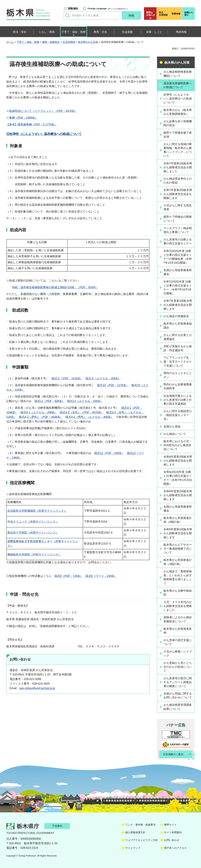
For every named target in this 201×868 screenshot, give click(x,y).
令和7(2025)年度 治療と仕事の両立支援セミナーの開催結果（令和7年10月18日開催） (178, 257)
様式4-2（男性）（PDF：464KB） (41, 417)
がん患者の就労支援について (178, 642)
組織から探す (189, 14)
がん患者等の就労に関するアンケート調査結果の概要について (178, 682)
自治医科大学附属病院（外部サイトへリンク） (37, 511)
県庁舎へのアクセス (175, 848)
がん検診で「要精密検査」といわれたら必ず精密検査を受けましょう (178, 577)
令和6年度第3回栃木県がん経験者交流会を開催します (178, 461)
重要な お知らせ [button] (151, 14)
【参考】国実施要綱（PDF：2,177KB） (31, 124)
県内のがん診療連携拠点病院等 (178, 386)
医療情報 (176, 14)
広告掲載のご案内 (173, 754)
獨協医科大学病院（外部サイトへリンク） (34, 554)
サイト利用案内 (173, 832)
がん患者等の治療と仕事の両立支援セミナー (178, 241)
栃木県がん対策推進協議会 (178, 326)
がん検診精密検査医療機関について (178, 74)
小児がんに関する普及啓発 (178, 207)
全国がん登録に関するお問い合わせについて (178, 696)
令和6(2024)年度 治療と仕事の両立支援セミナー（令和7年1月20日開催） (178, 478)
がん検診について (175, 434)
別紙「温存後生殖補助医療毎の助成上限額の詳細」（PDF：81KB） (55, 287)
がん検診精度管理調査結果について (178, 707)
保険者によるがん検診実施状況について (178, 619)
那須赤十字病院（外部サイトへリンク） (33, 533)
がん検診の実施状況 (176, 316)
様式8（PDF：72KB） (68, 576)
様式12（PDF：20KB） (109, 453)
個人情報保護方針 (135, 832)
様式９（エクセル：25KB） (103, 378)
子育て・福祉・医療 (28, 42)
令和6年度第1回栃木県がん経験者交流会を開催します (178, 533)
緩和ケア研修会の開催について (178, 219)
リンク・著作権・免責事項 (140, 825)
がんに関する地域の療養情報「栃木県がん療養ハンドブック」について (178, 150)
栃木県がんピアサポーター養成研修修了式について (178, 549)
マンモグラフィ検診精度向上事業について (178, 230)
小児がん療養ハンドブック (178, 654)
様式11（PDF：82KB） (49, 401)
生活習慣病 (69, 42)
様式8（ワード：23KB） (101, 576)
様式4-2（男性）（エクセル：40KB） (89, 417)
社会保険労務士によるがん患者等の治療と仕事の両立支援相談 (178, 400)
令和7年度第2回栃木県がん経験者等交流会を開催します (178, 194)
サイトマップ (133, 848)
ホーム (10, 42)
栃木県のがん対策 (88, 42)
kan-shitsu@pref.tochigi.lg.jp (37, 688)
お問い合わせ (172, 840)
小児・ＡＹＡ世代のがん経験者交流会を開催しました (178, 606)
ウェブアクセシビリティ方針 (142, 840)
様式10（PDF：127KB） (113, 385)
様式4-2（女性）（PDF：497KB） (81, 412)
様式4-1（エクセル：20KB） (39, 412)
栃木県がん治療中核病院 (178, 593)
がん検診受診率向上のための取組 (178, 181)
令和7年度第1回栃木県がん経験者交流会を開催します (178, 305)
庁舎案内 (57, 826)
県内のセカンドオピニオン (178, 375)
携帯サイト (170, 825)
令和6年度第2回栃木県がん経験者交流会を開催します (178, 495)
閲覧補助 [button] (73, 9)
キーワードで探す (68, 15)
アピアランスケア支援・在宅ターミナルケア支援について (178, 362)
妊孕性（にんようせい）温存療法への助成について (178, 99)
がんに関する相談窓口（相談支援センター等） (178, 415)
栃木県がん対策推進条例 (178, 631)
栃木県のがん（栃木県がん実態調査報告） (178, 112)
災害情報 (164, 14)
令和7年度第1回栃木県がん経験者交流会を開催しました (178, 167)
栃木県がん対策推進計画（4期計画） (178, 520)
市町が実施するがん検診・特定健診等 (178, 348)
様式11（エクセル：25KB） (85, 401)
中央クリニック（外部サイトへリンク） (33, 522)
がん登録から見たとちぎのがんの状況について (178, 667)
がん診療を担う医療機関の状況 (178, 123)
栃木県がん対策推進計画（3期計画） (178, 562)
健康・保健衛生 (51, 42)
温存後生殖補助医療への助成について (178, 85)
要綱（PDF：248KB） (23, 118)
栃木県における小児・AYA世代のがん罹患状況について (178, 445)
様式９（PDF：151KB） (67, 378)
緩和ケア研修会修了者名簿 (178, 135)
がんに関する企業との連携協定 (178, 337)
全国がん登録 (172, 427)
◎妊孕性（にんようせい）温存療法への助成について (44, 134)
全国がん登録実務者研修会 (178, 272)
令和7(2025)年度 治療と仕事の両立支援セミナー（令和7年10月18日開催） (178, 288)
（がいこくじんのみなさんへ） (108, 8)
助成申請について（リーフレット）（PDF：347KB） (43, 111)
